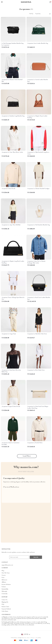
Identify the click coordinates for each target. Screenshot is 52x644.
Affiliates (4, 582)
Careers (4, 575)
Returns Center (5, 607)
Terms (28, 638)
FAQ (3, 604)
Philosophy (4, 591)
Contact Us (5, 600)
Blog (3, 571)
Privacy (33, 638)
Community (5, 594)
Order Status (5, 611)
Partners (4, 587)
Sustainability (5, 589)
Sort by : (32, 14)
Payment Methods (6, 609)
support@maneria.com (7, 565)
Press (3, 578)
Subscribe (36, 557)
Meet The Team (6, 573)
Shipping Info (5, 602)
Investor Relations (6, 585)
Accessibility (38, 638)
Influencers (4, 580)
